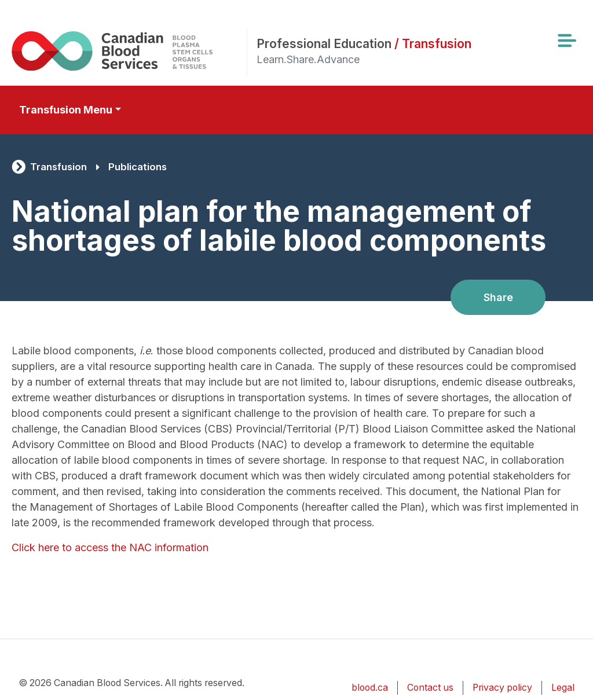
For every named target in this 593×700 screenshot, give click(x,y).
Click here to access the (70, 547)
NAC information (169, 547)
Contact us (430, 688)
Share (498, 297)
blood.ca (370, 688)
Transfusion (58, 167)
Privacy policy (502, 688)
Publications (138, 167)
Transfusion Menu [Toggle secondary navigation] (66, 110)
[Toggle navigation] (566, 41)
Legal (563, 688)
